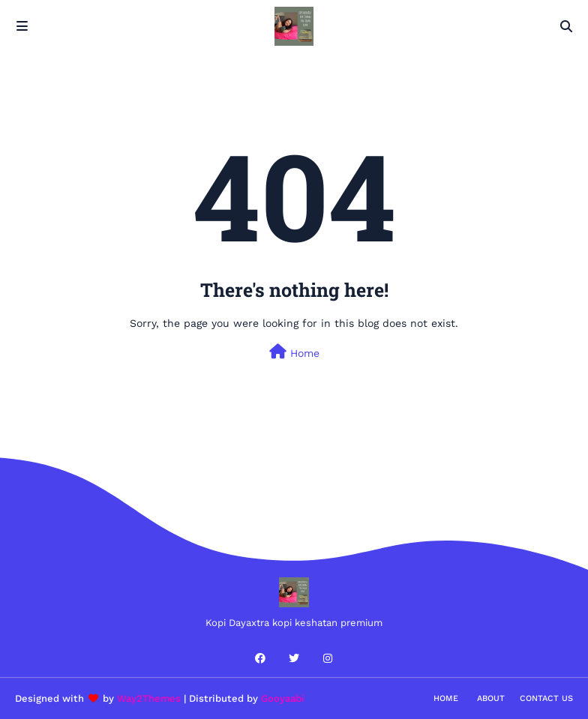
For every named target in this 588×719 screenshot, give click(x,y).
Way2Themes (149, 698)
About (491, 698)
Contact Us (546, 698)
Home (294, 352)
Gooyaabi (283, 698)
